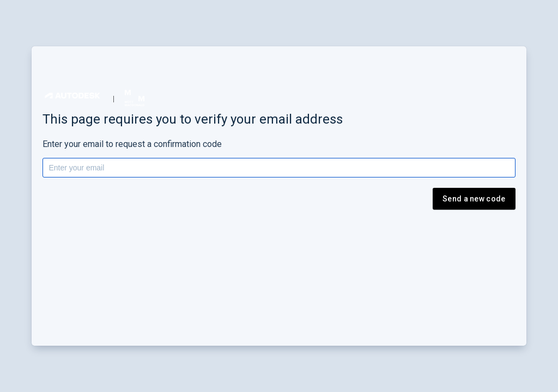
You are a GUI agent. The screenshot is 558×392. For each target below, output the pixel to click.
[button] (72, 96)
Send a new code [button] (474, 199)
